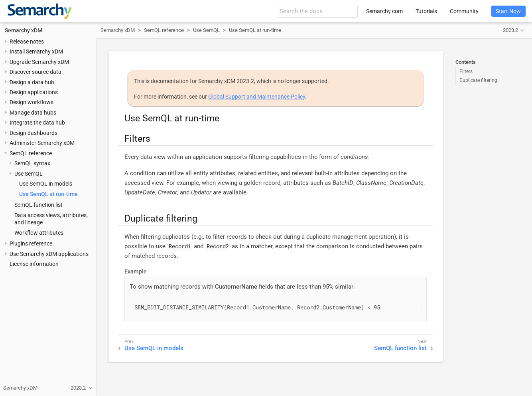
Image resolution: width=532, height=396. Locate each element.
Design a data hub (32, 82)
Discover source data (35, 72)
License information (34, 264)
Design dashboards (33, 133)
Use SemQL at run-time (48, 194)
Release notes (27, 42)
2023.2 (510, 30)
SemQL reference (31, 153)
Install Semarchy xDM (36, 51)
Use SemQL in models (46, 184)
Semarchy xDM (24, 30)
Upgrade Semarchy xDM (39, 62)
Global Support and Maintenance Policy (257, 97)
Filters (466, 71)
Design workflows (32, 102)
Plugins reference (31, 244)
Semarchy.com (384, 11)
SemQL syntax (32, 163)
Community (464, 11)
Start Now (508, 11)
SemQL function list (38, 205)
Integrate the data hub (37, 123)
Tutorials (426, 11)
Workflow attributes (39, 233)
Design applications (34, 92)
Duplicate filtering (478, 80)
